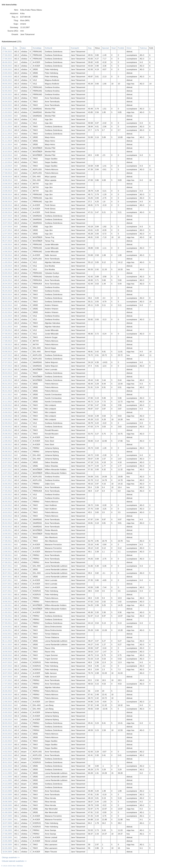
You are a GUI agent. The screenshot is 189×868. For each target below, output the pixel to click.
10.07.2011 (7, 591)
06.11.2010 (7, 641)
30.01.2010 (7, 759)
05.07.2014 (7, 237)
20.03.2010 (7, 734)
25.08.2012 (7, 430)
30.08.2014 (7, 177)
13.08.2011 (7, 544)
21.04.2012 (7, 505)
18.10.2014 (7, 148)
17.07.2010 (7, 680)
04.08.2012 (7, 455)
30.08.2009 (7, 798)
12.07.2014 (7, 227)
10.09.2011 (7, 530)
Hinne (129, 48)
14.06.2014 (7, 244)
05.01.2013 (7, 384)
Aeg (4, 48)
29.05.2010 (7, 705)
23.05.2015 (7, 69)
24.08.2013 (7, 337)
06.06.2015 (7, 62)
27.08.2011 (7, 537)
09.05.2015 (7, 80)
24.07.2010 (7, 662)
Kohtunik (49, 48)
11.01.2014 (7, 316)
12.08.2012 (7, 437)
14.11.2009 (7, 773)
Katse (23, 48)
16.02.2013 (7, 377)
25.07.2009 (7, 816)
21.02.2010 (7, 741)
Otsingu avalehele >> (11, 857)
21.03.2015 (7, 109)
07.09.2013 (7, 330)
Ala (16, 48)
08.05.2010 (7, 723)
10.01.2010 (7, 766)
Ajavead (106, 48)
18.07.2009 (7, 823)
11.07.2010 (7, 687)
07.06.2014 (7, 255)
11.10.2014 (7, 159)
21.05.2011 (7, 612)
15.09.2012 (7, 405)
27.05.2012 (7, 487)
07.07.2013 (7, 362)
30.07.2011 (7, 566)
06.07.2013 (7, 369)
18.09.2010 (7, 648)
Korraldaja (37, 48)
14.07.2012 (7, 469)
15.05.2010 (7, 712)
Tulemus (143, 48)
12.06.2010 (7, 702)
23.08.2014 (7, 184)
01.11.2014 (7, 137)
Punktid (121, 48)
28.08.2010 (7, 655)
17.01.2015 (7, 119)
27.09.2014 (7, 169)
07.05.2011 (7, 616)
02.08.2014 (7, 205)
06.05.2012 (7, 502)
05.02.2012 (7, 519)
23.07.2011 (7, 580)
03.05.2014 (7, 273)
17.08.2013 (7, 341)
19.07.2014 (7, 216)
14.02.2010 (7, 752)
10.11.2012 (7, 394)
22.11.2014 (7, 127)
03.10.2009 (7, 791)
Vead (113, 48)
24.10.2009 (7, 784)
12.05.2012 (7, 494)
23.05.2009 (7, 837)
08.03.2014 (7, 294)
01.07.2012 (7, 477)
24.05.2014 (7, 259)
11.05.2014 (7, 262)
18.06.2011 (7, 598)
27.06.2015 (7, 52)
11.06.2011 (7, 605)
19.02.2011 (7, 634)
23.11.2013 (7, 323)
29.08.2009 (7, 802)
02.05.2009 (7, 845)
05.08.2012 (7, 448)
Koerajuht (75, 48)
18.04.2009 (7, 852)
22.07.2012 (7, 462)
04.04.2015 (7, 98)
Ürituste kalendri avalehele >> (14, 861)
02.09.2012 (7, 423)
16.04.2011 (7, 627)
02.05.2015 (7, 87)
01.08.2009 (7, 809)
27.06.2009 (7, 830)
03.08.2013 (7, 348)
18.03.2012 (7, 512)
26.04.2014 (7, 280)
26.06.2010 (7, 691)
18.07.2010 (7, 673)
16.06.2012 (7, 484)
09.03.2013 (7, 373)
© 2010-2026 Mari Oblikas (12, 866)
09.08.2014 (7, 194)
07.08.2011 (7, 555)
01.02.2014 (7, 305)
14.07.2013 (7, 355)
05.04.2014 (7, 287)
